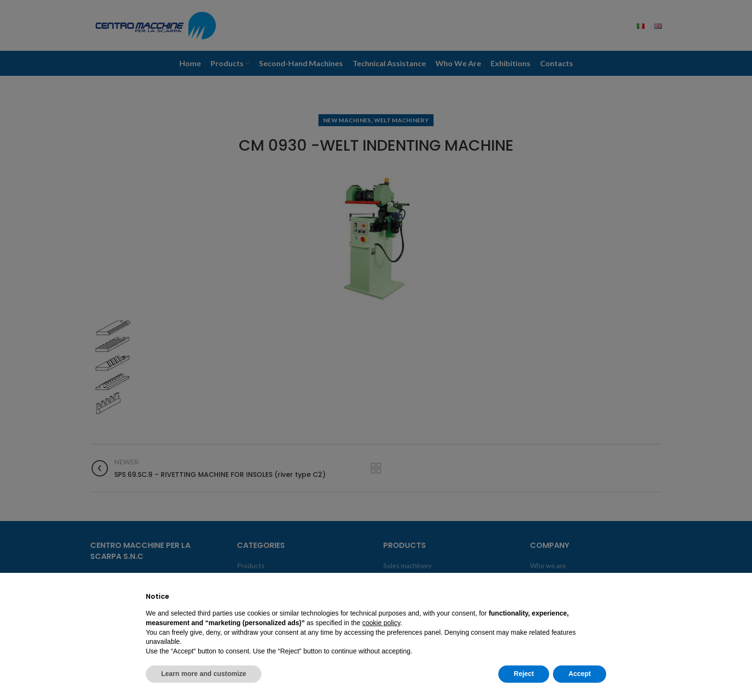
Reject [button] (524, 674)
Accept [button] (580, 674)
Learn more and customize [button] (204, 674)
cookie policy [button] (381, 623)
